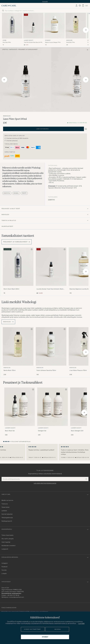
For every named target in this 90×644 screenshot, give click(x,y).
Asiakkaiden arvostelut (8, 546)
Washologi (69, 40)
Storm (5, 40)
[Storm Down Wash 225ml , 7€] (12, 29)
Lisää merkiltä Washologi (19, 302)
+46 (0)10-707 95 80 (13, 595)
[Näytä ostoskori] (83, 6)
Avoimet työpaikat (7, 514)
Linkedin (4, 574)
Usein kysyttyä (6, 542)
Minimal (16, 193)
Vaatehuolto (13, 49)
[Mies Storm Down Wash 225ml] (12, 26)
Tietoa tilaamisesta (7, 535)
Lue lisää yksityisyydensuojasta (45, 483)
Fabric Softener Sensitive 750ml (46, 370)
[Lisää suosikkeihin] (31, 250)
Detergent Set (42, 431)
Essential (7, 193)
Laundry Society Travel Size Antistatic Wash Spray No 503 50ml (50, 289)
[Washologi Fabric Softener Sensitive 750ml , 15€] (51, 351)
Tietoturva (5, 504)
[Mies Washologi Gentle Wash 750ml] (76, 26)
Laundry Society (29, 40)
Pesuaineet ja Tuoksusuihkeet (28, 49)
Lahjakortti (5, 549)
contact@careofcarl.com (17, 597)
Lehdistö (4, 511)
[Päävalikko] (87, 6)
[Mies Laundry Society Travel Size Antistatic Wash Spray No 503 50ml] (33, 26)
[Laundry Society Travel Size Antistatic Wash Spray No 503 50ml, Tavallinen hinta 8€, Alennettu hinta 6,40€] (33, 29)
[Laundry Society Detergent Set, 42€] (53, 412)
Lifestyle (5, 49)
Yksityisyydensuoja (7, 518)
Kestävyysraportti (7, 521)
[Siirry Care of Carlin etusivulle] (9, 6)
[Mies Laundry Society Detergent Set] (53, 407)
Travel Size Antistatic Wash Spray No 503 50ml (33, 42)
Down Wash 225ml (7, 42)
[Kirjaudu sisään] (77, 6)
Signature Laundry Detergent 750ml (53, 42)
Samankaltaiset (18, 236)
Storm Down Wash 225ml (11, 289)
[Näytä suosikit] (80, 6)
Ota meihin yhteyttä (8, 539)
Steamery (48, 40)
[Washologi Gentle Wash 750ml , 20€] (76, 29)
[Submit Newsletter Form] (86, 479)
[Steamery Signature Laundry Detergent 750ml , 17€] (55, 29)
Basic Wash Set (10, 431)
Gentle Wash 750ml (71, 42)
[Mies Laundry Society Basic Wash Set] (20, 407)
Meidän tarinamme (7, 500)
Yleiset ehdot (5, 507)
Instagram (5, 563)
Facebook (4, 567)
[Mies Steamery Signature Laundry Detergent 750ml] (55, 26)
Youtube (4, 570)
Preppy (24, 193)
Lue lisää (81, 623)
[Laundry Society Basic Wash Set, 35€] (20, 412)
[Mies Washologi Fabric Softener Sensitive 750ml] (51, 346)
